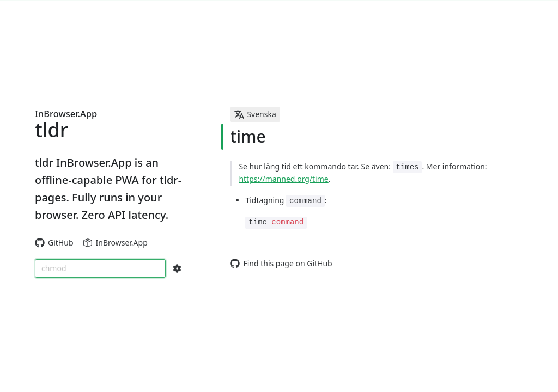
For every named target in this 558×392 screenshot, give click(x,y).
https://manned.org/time (283, 179)
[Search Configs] (177, 268)
